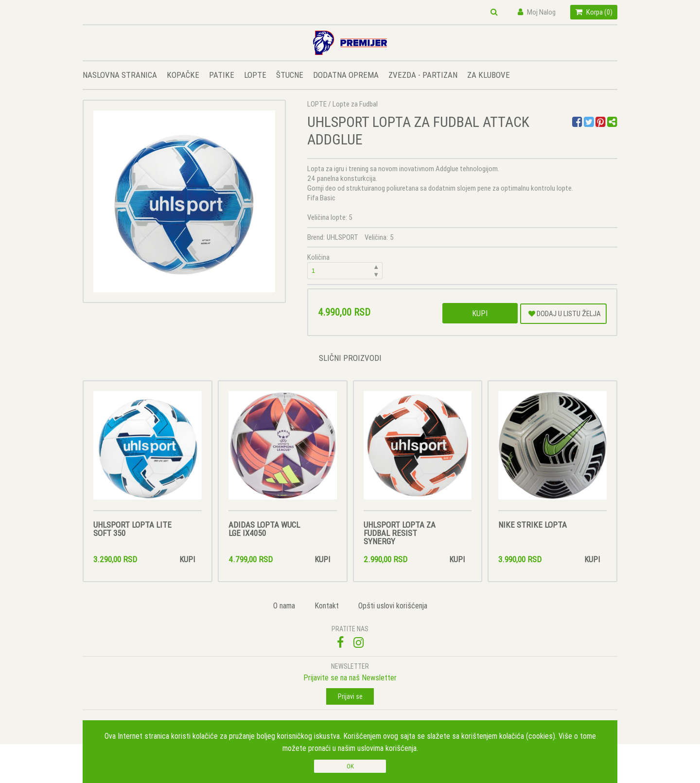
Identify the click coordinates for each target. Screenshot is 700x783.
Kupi (480, 313)
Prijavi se (350, 696)
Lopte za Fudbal (355, 104)
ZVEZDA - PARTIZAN (423, 75)
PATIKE (222, 75)
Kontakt (327, 605)
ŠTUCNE (290, 75)
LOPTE (255, 75)
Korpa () (594, 12)
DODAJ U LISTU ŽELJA (565, 313)
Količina (345, 266)
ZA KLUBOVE (489, 75)
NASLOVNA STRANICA (120, 75)
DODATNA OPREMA (346, 75)
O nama (284, 605)
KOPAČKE (183, 75)
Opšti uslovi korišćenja (393, 605)
